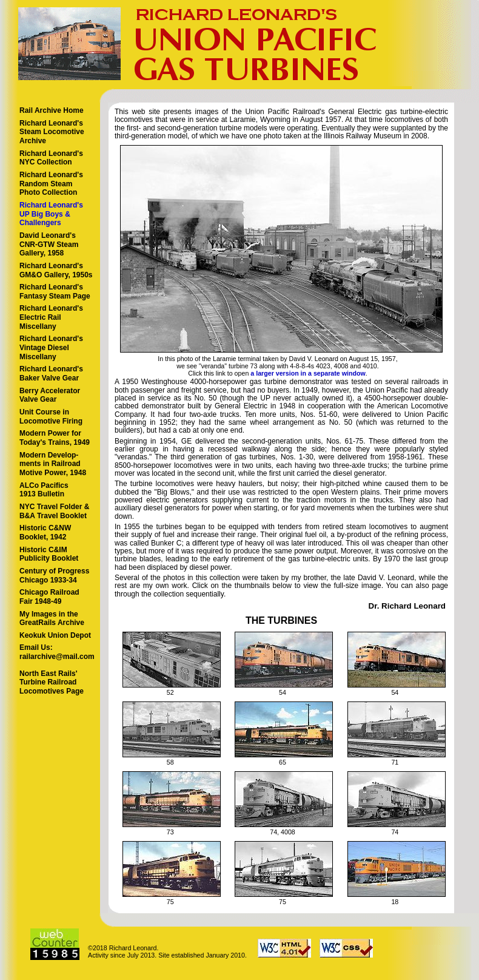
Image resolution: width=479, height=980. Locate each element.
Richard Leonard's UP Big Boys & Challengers (51, 214)
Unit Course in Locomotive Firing (51, 417)
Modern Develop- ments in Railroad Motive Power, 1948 (53, 464)
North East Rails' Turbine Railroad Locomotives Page (52, 682)
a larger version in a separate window (308, 373)
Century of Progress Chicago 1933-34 (54, 576)
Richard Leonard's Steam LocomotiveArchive (52, 132)
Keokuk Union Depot (55, 635)
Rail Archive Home (52, 110)
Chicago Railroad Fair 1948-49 (49, 597)
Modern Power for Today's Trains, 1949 (55, 438)
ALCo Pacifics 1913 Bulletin (44, 490)
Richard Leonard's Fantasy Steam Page (55, 292)
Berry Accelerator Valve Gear (50, 395)
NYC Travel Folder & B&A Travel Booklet (54, 511)
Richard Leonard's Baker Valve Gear (51, 373)
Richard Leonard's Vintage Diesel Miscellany (51, 347)
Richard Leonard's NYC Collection (51, 158)
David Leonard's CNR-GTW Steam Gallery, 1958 (49, 244)
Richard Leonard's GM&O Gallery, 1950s (56, 270)
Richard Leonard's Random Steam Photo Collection (51, 184)
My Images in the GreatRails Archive (52, 619)
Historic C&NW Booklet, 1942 (45, 532)
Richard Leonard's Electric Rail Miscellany (51, 317)
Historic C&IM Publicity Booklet (49, 554)
